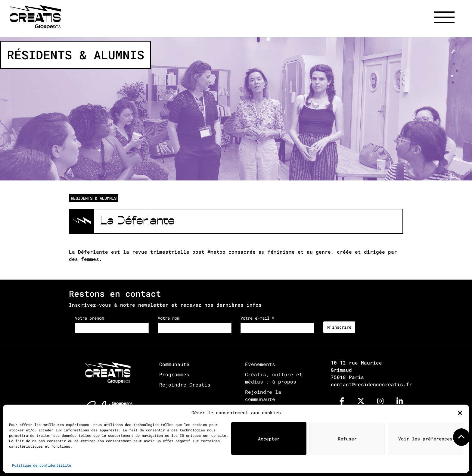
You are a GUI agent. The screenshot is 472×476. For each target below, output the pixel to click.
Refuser (347, 439)
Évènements (260, 364)
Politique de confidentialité (42, 465)
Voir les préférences (425, 439)
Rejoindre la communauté (263, 395)
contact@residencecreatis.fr (371, 384)
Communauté (174, 364)
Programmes (174, 374)
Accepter (269, 439)
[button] (460, 412)
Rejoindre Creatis (185, 385)
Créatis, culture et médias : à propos (274, 378)
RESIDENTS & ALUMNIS (94, 198)
